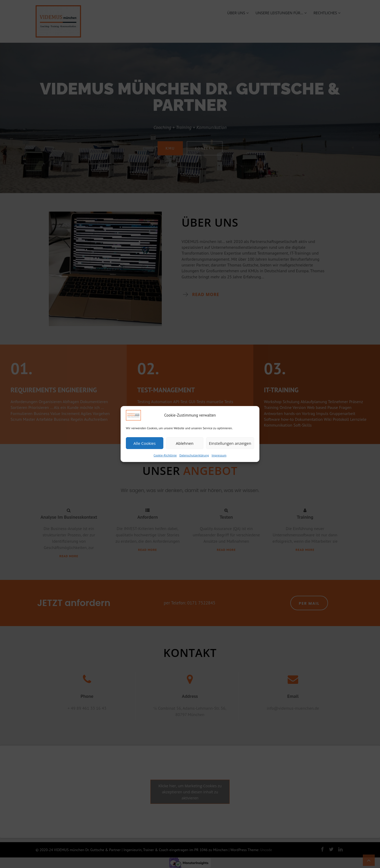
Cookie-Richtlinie (165, 455)
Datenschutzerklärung (194, 455)
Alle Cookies (145, 443)
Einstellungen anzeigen (230, 443)
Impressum (219, 455)
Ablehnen (185, 443)
